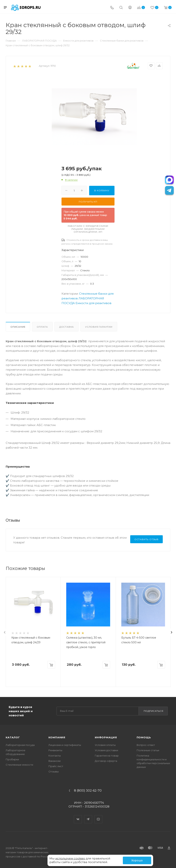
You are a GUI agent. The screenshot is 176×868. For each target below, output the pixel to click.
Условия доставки (106, 750)
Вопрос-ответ (146, 745)
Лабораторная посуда (20, 745)
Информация (106, 737)
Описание (18, 327)
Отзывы (54, 771)
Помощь (144, 737)
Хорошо (137, 860)
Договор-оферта (106, 761)
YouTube (98, 816)
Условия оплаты (105, 745)
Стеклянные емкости (19, 765)
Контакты (55, 756)
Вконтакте (78, 816)
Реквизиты (55, 750)
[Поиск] (121, 8)
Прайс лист (56, 766)
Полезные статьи (148, 750)
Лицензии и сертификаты (65, 745)
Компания (57, 737)
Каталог (13, 737)
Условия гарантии (99, 327)
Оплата (42, 327)
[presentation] (5, 632)
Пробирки (12, 759)
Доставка (67, 327)
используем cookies (70, 858)
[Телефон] (112, 8)
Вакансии (55, 761)
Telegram (88, 816)
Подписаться (153, 711)
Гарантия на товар (107, 756)
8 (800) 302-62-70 (88, 791)
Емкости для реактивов (93, 303)
